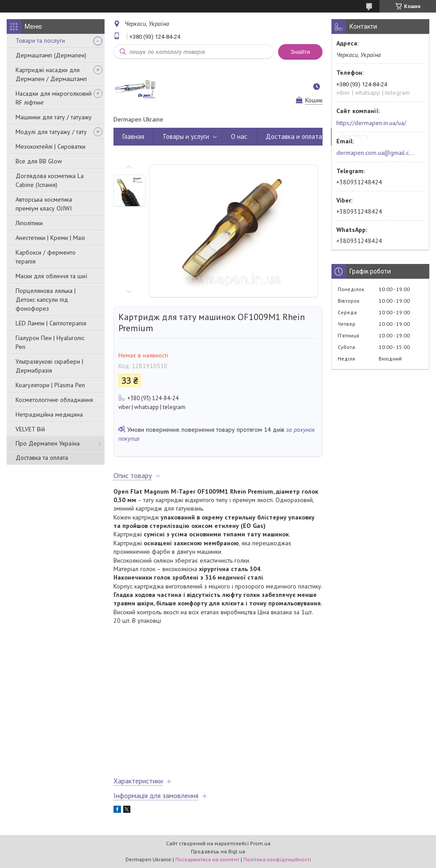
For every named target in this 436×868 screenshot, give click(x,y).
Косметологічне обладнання (54, 400)
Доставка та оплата (42, 458)
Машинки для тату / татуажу (54, 117)
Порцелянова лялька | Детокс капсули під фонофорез (46, 300)
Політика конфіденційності (277, 859)
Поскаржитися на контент (207, 859)
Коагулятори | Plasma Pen (50, 385)
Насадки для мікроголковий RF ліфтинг (54, 98)
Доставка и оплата (294, 136)
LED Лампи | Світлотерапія (51, 323)
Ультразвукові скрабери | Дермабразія (49, 366)
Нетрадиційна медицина (49, 414)
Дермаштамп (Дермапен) (51, 55)
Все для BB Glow (39, 161)
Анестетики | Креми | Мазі (50, 238)
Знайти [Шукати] (300, 52)
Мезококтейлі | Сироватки (50, 146)
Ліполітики (29, 223)
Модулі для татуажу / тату (51, 132)
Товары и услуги (186, 136)
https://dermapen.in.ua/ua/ (371, 123)
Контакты (355, 136)
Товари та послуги (40, 41)
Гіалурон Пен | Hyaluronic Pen (50, 342)
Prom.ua (260, 843)
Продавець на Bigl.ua (218, 851)
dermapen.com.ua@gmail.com (375, 153)
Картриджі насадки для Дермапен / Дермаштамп (51, 74)
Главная (133, 136)
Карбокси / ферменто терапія (46, 257)
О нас (239, 136)
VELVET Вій (30, 429)
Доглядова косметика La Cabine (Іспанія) (50, 180)
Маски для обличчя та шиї (51, 276)
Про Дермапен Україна (48, 443)
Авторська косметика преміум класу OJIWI (44, 204)
